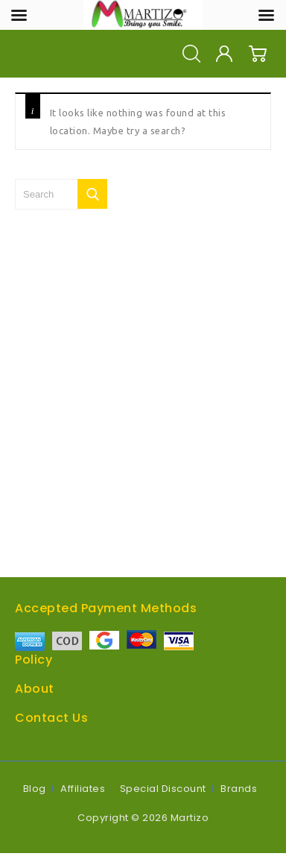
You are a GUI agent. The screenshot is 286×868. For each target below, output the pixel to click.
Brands (239, 789)
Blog (35, 789)
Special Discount (163, 789)
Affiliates (83, 789)
